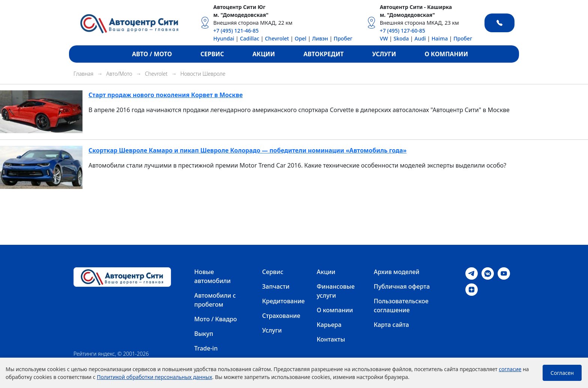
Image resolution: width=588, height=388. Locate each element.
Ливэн (320, 38)
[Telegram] (472, 273)
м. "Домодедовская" (241, 15)
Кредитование (283, 301)
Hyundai (224, 38)
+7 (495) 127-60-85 (403, 31)
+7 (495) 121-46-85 (236, 31)
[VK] (488, 273)
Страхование (281, 316)
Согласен (562, 373)
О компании (335, 310)
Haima (440, 38)
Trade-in (206, 348)
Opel (301, 38)
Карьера (329, 325)
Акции (326, 272)
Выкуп (204, 334)
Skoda (401, 38)
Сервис (273, 272)
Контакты (331, 339)
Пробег (343, 38)
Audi (420, 38)
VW (384, 38)
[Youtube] (504, 273)
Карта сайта (391, 325)
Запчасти (276, 286)
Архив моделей (397, 272)
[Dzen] (472, 289)
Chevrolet (277, 38)
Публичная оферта (402, 286)
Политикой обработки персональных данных (154, 377)
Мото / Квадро (216, 319)
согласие (510, 369)
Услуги (272, 330)
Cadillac (250, 38)
